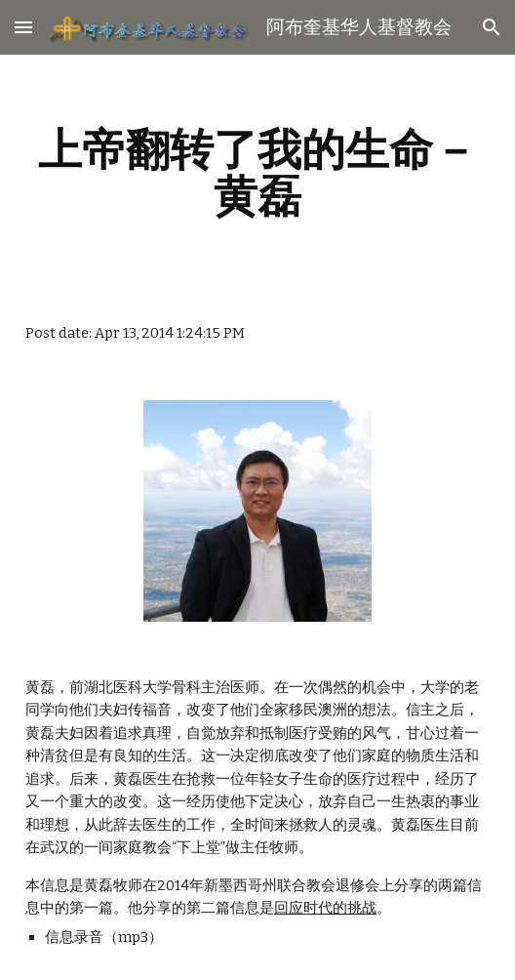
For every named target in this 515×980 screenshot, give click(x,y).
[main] (257, 173)
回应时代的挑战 (325, 908)
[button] (23, 27)
